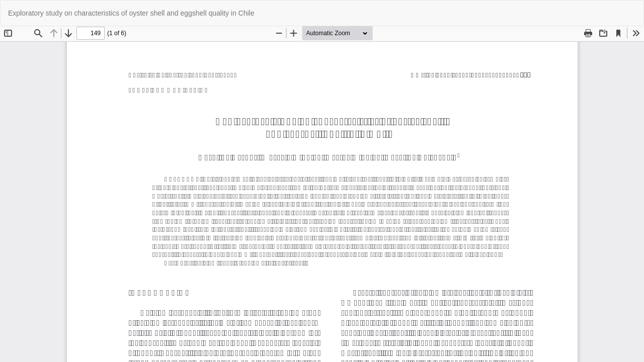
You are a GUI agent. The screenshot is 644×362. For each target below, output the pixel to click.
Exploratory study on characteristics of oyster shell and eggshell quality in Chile (131, 13)
